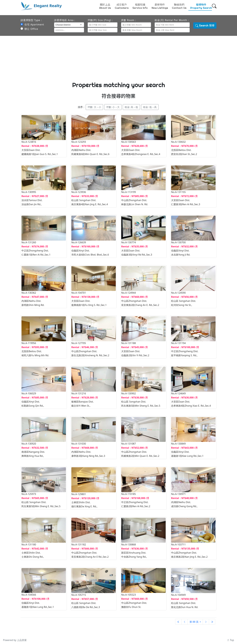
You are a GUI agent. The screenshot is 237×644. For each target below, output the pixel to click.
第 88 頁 (194, 622)
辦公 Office (29, 29)
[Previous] (178, 622)
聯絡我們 (179, 6)
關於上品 (105, 6)
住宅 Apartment (32, 24)
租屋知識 (140, 6)
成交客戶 (122, 6)
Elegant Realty (41, 6)
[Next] (206, 622)
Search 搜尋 (205, 25)
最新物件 (160, 6)
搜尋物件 (201, 6)
